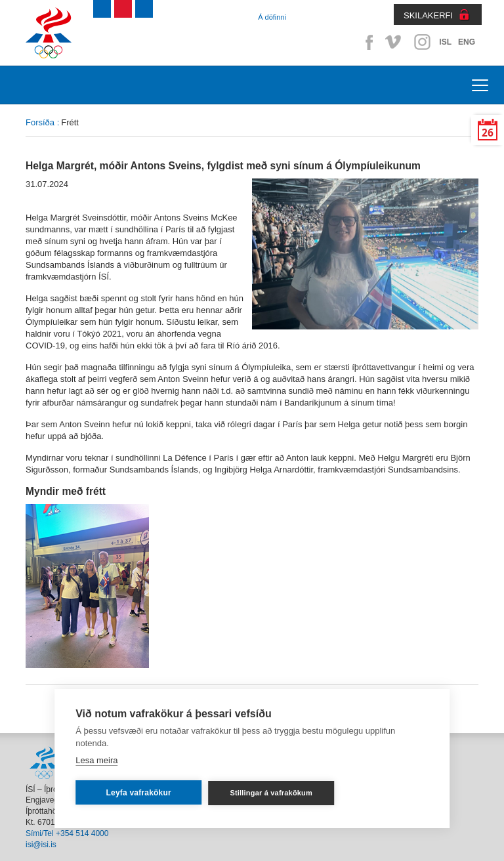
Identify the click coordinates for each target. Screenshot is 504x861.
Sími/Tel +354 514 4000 (67, 833)
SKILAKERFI (428, 15)
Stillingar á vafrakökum (271, 793)
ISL (445, 42)
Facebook (367, 42)
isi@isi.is (41, 845)
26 (488, 133)
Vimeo (394, 42)
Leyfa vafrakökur (139, 793)
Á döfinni (272, 17)
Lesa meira (96, 760)
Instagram (422, 42)
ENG (467, 42)
